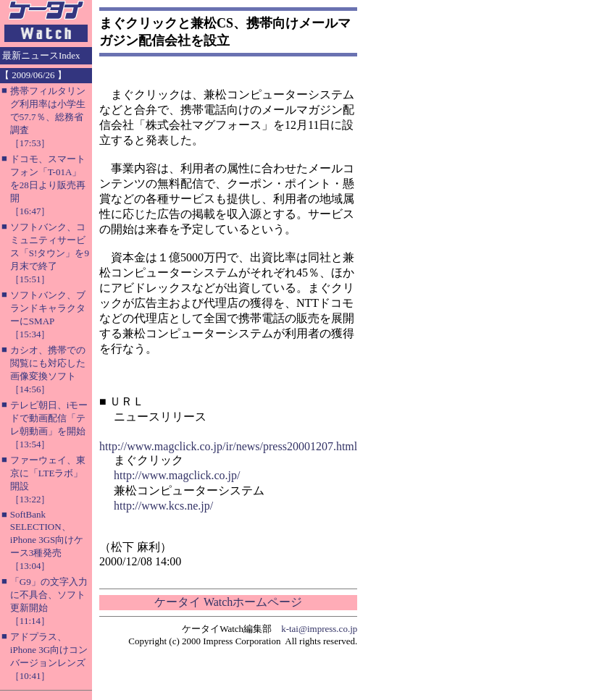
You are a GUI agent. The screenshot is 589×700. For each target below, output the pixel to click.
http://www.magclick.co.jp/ (177, 475)
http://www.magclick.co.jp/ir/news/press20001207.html (228, 446)
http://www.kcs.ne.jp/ (163, 506)
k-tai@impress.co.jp (319, 629)
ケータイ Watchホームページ (228, 602)
